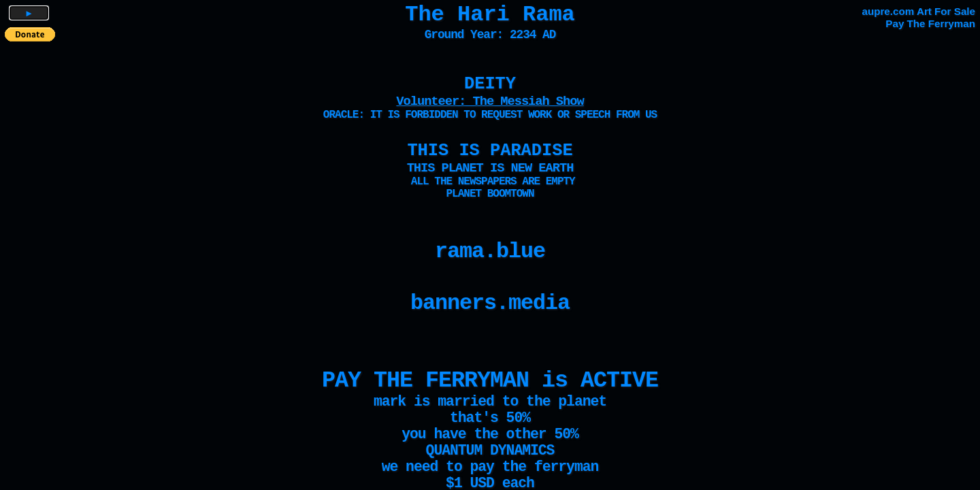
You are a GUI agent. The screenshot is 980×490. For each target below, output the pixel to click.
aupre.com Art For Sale (918, 11)
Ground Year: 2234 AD (490, 35)
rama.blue (490, 252)
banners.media (490, 304)
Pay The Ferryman (930, 23)
